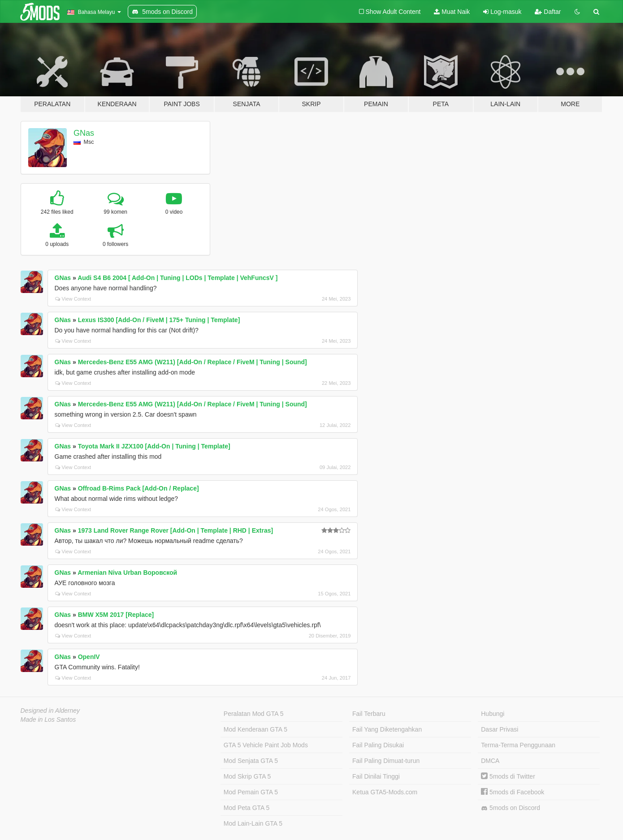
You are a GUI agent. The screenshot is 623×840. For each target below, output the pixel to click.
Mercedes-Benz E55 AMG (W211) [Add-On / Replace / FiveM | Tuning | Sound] (193, 362)
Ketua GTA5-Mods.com (385, 792)
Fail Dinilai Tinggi (376, 776)
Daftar (548, 12)
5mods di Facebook (513, 792)
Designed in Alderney (50, 711)
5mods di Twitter (508, 776)
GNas (84, 133)
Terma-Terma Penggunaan (518, 745)
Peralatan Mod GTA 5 (254, 714)
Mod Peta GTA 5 (247, 808)
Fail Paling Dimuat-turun (386, 761)
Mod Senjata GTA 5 (251, 761)
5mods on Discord (511, 808)
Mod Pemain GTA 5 (251, 792)
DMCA (490, 761)
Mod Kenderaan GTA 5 (255, 729)
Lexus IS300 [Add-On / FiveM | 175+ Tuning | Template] (159, 320)
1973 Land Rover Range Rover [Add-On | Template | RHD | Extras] (175, 530)
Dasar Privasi (500, 729)
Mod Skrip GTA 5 (247, 776)
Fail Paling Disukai (378, 745)
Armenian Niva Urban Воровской (127, 573)
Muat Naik (452, 12)
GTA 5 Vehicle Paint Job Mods (266, 745)
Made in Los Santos (48, 719)
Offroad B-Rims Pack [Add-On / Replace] (138, 488)
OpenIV (89, 657)
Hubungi (493, 714)
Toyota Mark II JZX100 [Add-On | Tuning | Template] (154, 446)
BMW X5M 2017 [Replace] (116, 615)
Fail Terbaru (369, 714)
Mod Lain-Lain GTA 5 (253, 823)
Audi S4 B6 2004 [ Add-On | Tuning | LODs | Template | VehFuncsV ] (177, 278)
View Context (73, 299)
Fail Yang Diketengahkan (387, 729)
